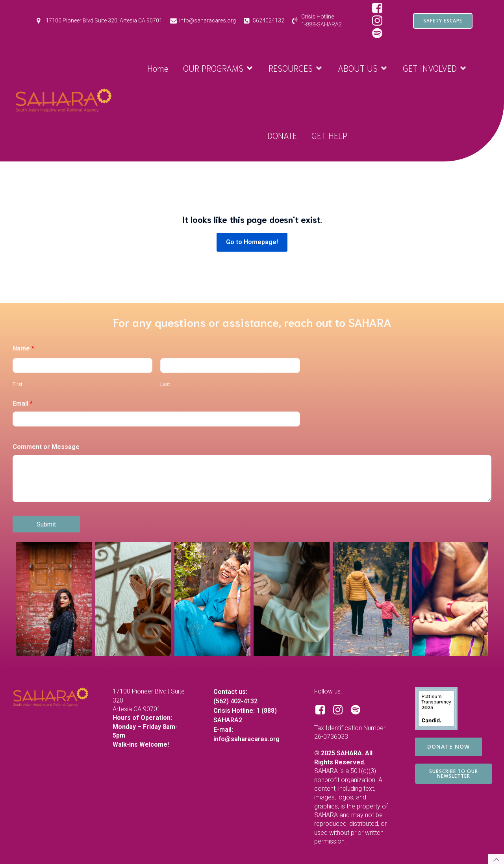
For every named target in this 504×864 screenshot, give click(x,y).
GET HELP (329, 135)
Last (165, 384)
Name (23, 348)
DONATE (282, 135)
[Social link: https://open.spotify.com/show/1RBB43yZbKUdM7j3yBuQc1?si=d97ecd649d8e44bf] (359, 710)
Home (158, 68)
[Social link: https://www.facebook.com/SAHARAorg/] (380, 8)
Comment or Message (46, 447)
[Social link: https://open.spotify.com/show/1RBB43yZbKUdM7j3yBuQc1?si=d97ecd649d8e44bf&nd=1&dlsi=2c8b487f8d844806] (380, 33)
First (18, 384)
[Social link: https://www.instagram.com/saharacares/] (380, 21)
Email (23, 403)
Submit (46, 524)
